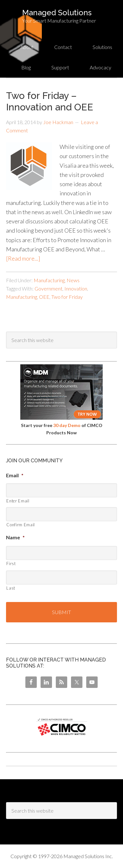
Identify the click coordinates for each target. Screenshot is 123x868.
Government (49, 288)
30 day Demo (67, 425)
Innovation (76, 288)
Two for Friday (67, 297)
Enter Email (18, 501)
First (11, 563)
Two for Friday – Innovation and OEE (50, 101)
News (73, 280)
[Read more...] (23, 258)
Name (15, 537)
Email (15, 475)
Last (11, 588)
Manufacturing (49, 280)
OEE (44, 297)
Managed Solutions (57, 13)
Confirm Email (21, 525)
